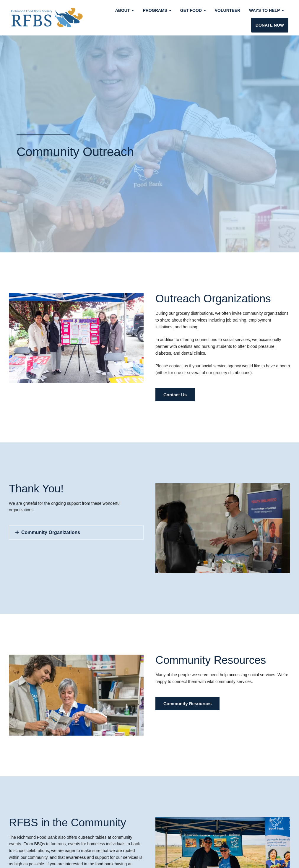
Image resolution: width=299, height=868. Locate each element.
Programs (157, 10)
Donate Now (270, 25)
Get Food (193, 10)
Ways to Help (266, 10)
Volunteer (227, 10)
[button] (76, 533)
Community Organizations (51, 532)
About (125, 10)
